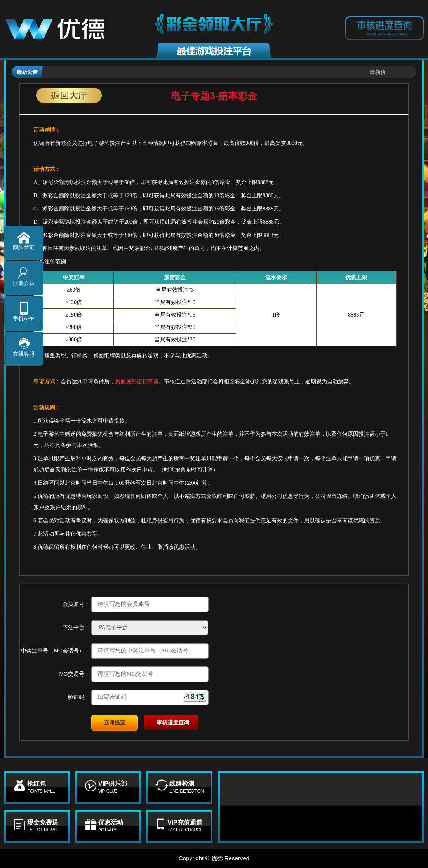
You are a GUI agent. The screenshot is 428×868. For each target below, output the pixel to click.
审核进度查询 (173, 722)
